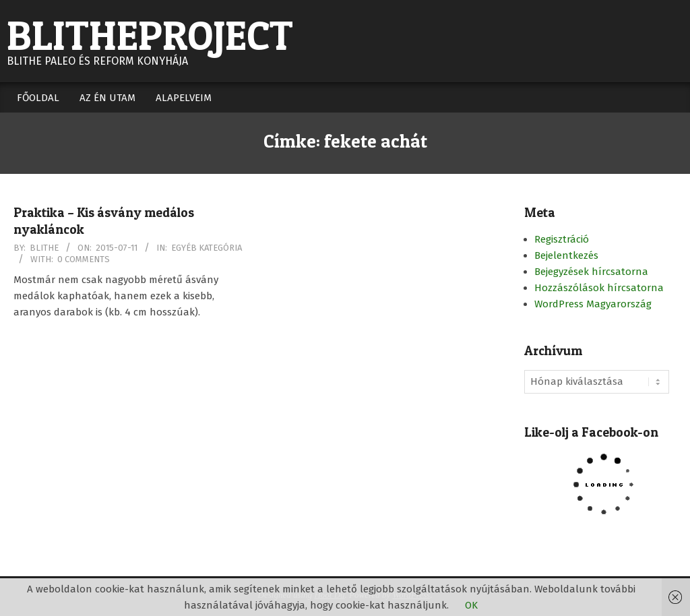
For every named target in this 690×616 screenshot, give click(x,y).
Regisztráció (562, 239)
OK (471, 605)
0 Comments (84, 259)
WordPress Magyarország (593, 304)
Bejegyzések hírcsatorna (591, 272)
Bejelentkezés (566, 255)
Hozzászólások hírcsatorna (599, 288)
